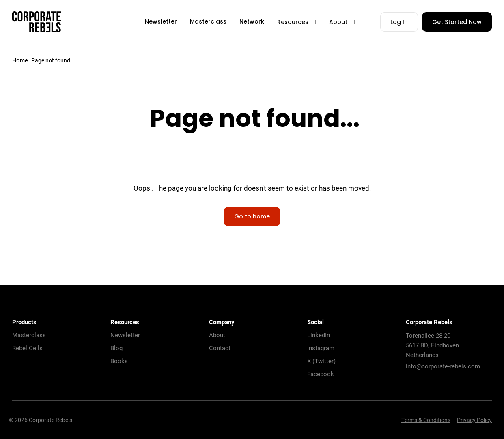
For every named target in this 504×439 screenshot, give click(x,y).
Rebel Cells (27, 348)
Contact (220, 348)
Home (20, 61)
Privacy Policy (474, 420)
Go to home (252, 217)
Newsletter (125, 335)
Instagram (321, 348)
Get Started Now (457, 22)
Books (119, 361)
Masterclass (29, 335)
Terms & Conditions (426, 420)
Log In (399, 22)
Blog (116, 348)
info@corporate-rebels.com (443, 366)
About (217, 335)
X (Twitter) (321, 361)
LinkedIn (319, 335)
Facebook (321, 374)
